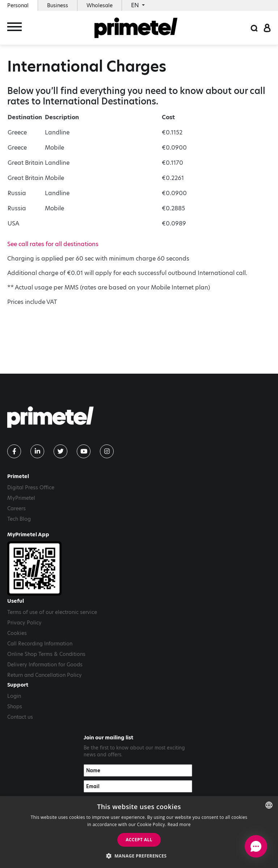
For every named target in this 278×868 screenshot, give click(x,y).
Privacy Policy (24, 623)
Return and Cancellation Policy (45, 675)
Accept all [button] (139, 840)
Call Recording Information (40, 644)
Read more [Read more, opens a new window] (179, 824)
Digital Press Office (31, 487)
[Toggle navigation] (14, 28)
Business (58, 5)
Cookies (17, 633)
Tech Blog (19, 519)
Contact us (20, 717)
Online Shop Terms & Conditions (46, 654)
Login (14, 696)
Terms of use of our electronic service (52, 612)
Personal (18, 5)
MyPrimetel (21, 498)
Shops (15, 706)
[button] (139, 856)
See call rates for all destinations (53, 244)
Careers (16, 508)
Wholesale (100, 5)
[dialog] (139, 832)
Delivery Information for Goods (45, 665)
